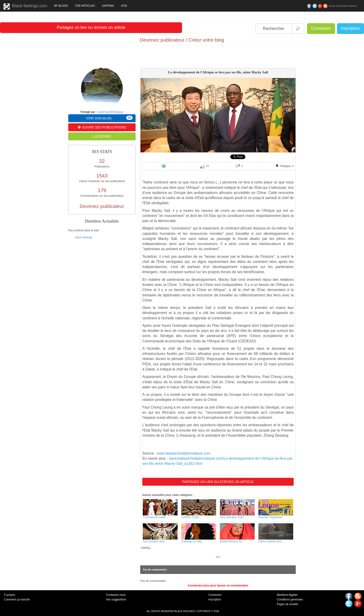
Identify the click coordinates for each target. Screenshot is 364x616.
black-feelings (84, 237)
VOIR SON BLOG (109, 118)
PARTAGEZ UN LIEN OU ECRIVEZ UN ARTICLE (218, 482)
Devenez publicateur (102, 206)
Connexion (321, 28)
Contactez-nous (116, 595)
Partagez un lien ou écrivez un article (91, 27)
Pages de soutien (288, 604)
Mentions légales (287, 595)
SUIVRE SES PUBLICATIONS (102, 127)
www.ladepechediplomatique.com (184, 453)
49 (204, 166)
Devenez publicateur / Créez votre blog (182, 40)
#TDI (124, 6)
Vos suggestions (116, 600)
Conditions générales (290, 600)
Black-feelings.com (25, 7)
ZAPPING (108, 6)
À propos (10, 595)
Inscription (351, 28)
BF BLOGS (61, 6)
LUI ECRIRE (102, 136)
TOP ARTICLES (85, 6)
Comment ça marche (17, 600)
